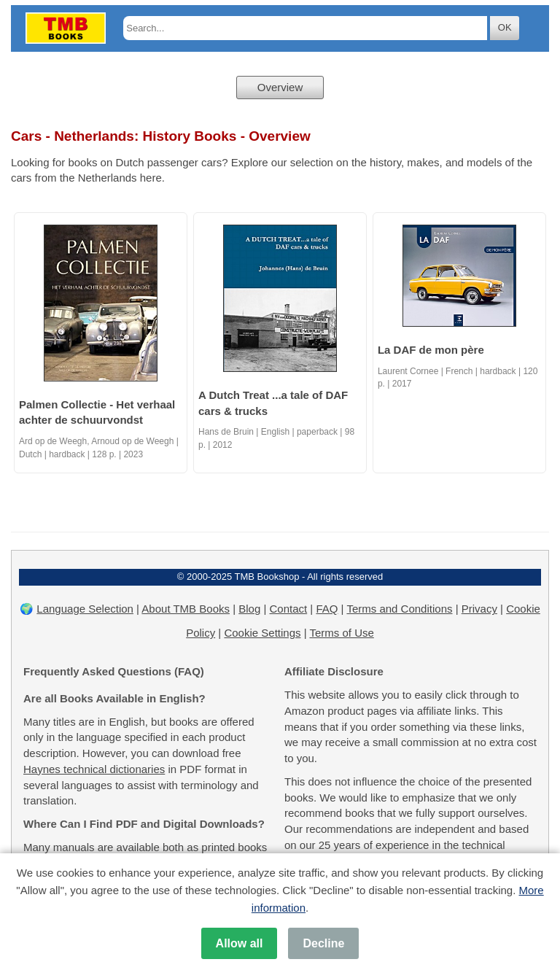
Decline (323, 943)
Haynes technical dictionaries (94, 769)
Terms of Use (341, 633)
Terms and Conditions (399, 609)
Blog (249, 609)
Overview (280, 87)
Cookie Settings (262, 633)
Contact (288, 609)
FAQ (327, 609)
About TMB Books (186, 609)
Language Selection (85, 609)
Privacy (479, 609)
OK (505, 27)
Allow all (240, 943)
